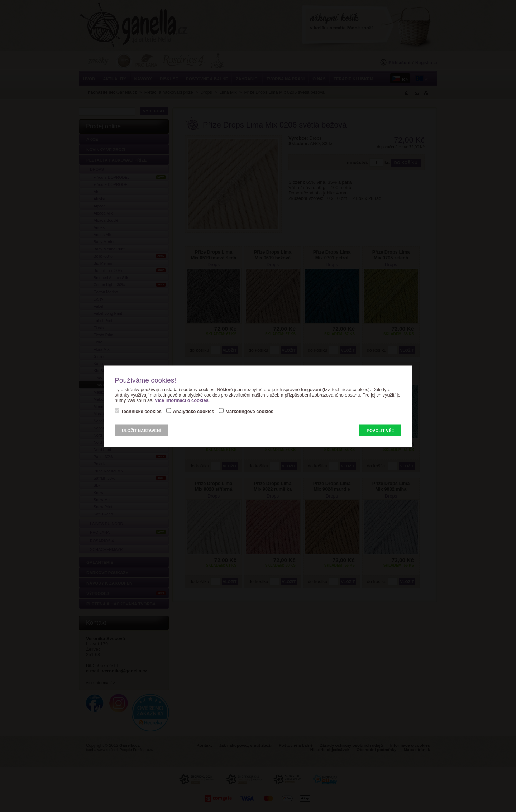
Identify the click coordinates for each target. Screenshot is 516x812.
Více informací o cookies (182, 400)
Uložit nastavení (142, 430)
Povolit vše (380, 430)
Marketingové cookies (249, 411)
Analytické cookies (193, 411)
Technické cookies (141, 411)
